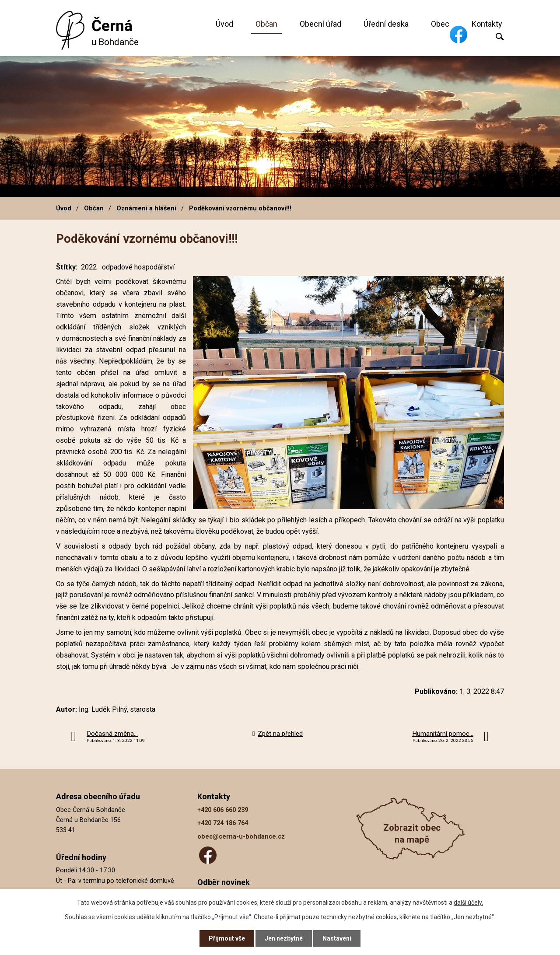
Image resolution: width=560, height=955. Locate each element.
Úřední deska (386, 24)
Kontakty (487, 24)
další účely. (468, 903)
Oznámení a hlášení (146, 208)
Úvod (224, 24)
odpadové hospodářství (138, 267)
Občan (266, 24)
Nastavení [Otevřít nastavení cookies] (337, 938)
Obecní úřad (320, 24)
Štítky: (67, 267)
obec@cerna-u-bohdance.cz (241, 837)
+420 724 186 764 (223, 823)
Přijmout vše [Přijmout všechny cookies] (227, 938)
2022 (89, 267)
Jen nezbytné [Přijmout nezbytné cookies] (284, 938)
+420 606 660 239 (223, 810)
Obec (440, 24)
